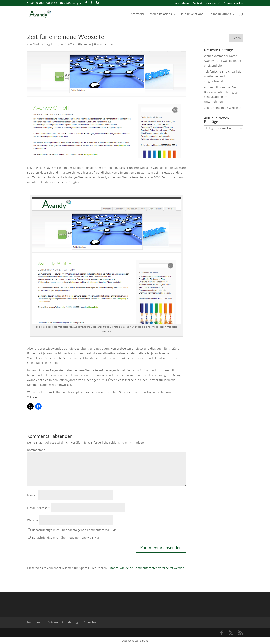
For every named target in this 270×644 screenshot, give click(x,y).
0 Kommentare (104, 44)
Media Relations (161, 14)
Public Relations (192, 14)
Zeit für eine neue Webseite (223, 108)
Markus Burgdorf (44, 44)
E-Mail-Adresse (38, 508)
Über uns (211, 3)
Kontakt (197, 3)
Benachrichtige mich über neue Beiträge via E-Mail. (67, 537)
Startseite (138, 14)
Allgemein (84, 44)
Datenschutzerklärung (63, 622)
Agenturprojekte (233, 3)
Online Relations (220, 14)
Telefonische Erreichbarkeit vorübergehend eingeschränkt (222, 76)
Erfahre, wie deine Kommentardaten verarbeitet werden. (147, 568)
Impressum (35, 622)
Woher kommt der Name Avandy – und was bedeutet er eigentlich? (223, 61)
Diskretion (90, 622)
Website (33, 520)
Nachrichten (182, 3)
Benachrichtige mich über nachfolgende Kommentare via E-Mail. (75, 530)
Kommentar (36, 450)
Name (32, 495)
